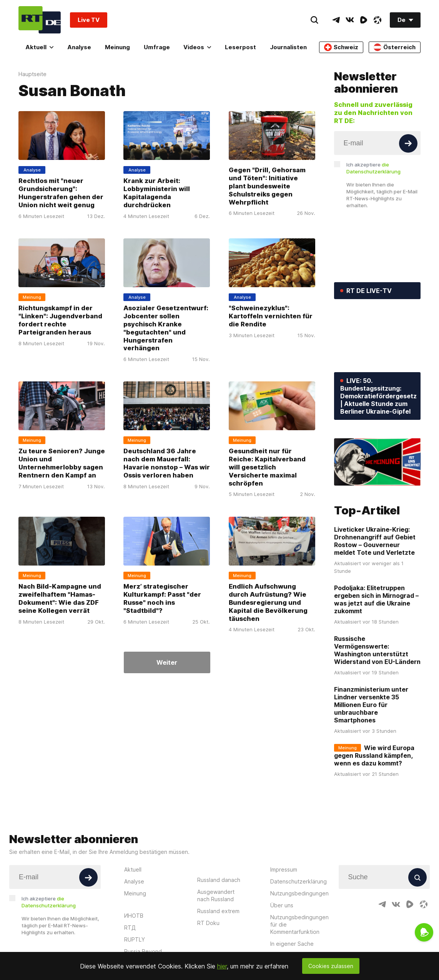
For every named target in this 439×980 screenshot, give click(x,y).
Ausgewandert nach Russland (216, 895)
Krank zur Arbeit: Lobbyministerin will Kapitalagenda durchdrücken (157, 193)
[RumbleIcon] (364, 20)
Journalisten (288, 47)
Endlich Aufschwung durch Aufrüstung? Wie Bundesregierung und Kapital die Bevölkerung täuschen (268, 602)
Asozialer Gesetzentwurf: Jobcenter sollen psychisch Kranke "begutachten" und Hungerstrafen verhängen (166, 328)
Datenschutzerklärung (298, 881)
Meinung (117, 47)
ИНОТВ (134, 916)
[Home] (40, 20)
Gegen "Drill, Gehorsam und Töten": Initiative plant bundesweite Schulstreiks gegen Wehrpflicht (267, 186)
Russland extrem (218, 911)
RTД (130, 928)
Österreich (395, 47)
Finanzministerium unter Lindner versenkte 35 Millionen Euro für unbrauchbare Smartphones (371, 705)
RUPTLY (135, 939)
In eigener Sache (292, 944)
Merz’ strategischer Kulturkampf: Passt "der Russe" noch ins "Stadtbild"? (162, 598)
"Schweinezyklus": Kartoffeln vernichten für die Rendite (271, 316)
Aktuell (39, 47)
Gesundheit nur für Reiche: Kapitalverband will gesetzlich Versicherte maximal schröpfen (267, 467)
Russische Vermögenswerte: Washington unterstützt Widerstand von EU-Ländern (377, 650)
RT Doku (208, 923)
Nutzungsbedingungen (299, 893)
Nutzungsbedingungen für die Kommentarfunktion (299, 924)
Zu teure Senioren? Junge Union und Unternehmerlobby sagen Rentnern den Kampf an (62, 463)
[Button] (408, 143)
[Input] (377, 143)
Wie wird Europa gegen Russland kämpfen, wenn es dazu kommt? (374, 755)
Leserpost (240, 47)
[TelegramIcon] (336, 20)
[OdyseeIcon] (377, 20)
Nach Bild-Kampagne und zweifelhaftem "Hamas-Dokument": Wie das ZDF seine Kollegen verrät (60, 598)
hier (222, 966)
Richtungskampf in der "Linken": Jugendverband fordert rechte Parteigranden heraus (60, 320)
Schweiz (341, 47)
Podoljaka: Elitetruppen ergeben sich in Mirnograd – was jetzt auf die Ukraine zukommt (376, 599)
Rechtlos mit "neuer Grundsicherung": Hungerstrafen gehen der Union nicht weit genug (61, 193)
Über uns (282, 905)
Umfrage (157, 47)
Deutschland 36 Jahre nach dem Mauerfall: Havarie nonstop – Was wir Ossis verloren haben (167, 463)
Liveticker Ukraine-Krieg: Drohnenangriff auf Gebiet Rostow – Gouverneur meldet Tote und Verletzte (375, 541)
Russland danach (219, 880)
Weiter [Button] (167, 662)
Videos (197, 47)
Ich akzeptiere (373, 168)
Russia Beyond (143, 951)
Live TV (89, 20)
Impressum (284, 869)
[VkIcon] (350, 20)
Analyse (79, 47)
